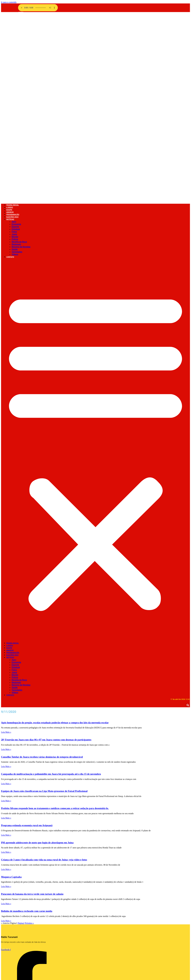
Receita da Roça (19, 54)
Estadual (16, 42)
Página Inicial (13, 456)
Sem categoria (59, 917)
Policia (15, 52)
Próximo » (29, 736)
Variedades (17, 64)
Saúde (15, 62)
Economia (16, 37)
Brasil (55, 955)
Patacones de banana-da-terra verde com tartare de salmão (32, 707)
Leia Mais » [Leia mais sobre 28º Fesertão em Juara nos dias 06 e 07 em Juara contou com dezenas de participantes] (6, 562)
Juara (14, 47)
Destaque (56, 950)
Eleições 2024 (12, 468)
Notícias (10, 32)
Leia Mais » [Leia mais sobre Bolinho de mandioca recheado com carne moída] (6, 733)
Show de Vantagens (61, 914)
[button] (95, 263)
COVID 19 (56, 952)
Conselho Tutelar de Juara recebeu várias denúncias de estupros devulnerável (42, 569)
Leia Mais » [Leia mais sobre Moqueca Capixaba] (6, 699)
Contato (10, 69)
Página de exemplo (15, 917)
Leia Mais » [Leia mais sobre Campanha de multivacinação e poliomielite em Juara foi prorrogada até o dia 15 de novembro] (6, 596)
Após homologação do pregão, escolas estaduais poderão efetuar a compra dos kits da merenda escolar (55, 535)
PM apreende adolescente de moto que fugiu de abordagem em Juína (37, 655)
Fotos (14, 44)
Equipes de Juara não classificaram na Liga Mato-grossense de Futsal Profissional (44, 604)
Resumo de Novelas (21, 59)
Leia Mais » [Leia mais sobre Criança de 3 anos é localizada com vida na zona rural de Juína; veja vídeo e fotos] (6, 682)
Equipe (9, 460)
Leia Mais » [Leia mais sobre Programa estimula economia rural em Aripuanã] (6, 648)
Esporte (15, 39)
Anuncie (10, 463)
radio (9, 909)
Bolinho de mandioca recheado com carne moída (27, 724)
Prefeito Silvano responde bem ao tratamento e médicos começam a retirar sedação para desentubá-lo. (55, 621)
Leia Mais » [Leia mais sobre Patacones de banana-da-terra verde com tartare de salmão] (6, 716)
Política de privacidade (17, 914)
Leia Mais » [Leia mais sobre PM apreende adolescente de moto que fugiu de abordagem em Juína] (6, 665)
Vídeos (15, 67)
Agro (14, 34)
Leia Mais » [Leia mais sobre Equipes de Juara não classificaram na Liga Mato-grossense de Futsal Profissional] (6, 613)
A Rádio (10, 458)
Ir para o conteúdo (9, 2)
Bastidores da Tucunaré (63, 957)
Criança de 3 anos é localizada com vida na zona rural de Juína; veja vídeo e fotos (44, 672)
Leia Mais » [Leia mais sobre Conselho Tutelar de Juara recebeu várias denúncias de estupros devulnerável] (6, 579)
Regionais (16, 57)
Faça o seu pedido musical (19, 919)
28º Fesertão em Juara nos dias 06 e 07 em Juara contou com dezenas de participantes (46, 552)
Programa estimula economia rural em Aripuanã (27, 638)
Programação (13, 465)
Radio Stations (13, 912)
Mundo (15, 49)
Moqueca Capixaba (11, 689)
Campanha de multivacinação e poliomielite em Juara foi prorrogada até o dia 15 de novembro (51, 587)
